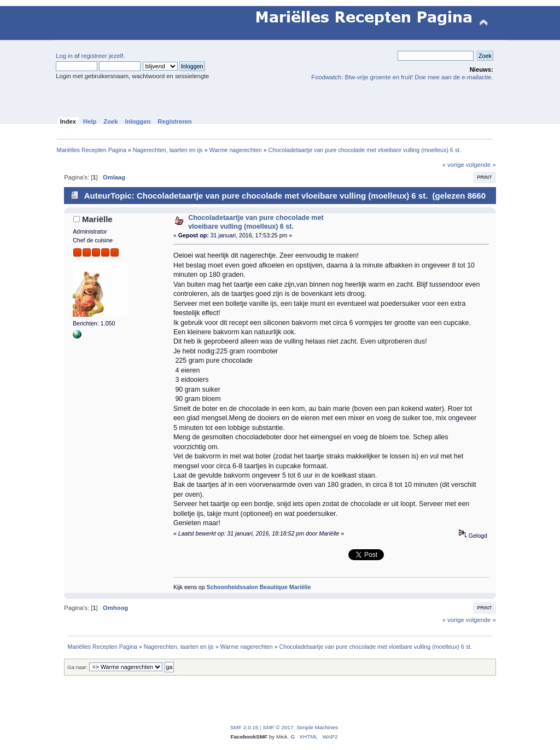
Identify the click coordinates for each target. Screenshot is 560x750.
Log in (64, 56)
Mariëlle (97, 219)
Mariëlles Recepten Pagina (130, 23)
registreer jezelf (102, 56)
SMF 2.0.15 (244, 727)
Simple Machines (317, 727)
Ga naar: (77, 667)
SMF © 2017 (278, 727)
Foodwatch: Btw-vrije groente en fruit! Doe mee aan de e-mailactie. (402, 77)
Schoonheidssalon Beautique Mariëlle (259, 587)
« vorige (453, 165)
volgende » (481, 165)
